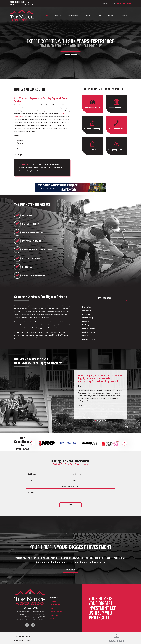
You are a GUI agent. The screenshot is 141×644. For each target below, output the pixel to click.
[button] (33, 443)
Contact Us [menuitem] (124, 15)
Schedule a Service (70, 54)
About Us (53, 601)
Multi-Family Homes (89, 314)
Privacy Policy (54, 615)
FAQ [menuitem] (100, 15)
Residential (86, 307)
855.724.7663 (124, 3)
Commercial (86, 311)
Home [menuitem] (46, 15)
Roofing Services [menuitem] (73, 15)
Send (71, 505)
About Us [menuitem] (58, 15)
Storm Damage (88, 318)
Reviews (53, 608)
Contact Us (70, 570)
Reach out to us (25, 164)
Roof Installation (88, 332)
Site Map (53, 619)
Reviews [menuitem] (111, 15)
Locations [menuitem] (89, 15)
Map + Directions (22, 620)
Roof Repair (86, 325)
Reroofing (86, 321)
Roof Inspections (88, 328)
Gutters (85, 336)
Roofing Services (55, 605)
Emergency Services (89, 339)
